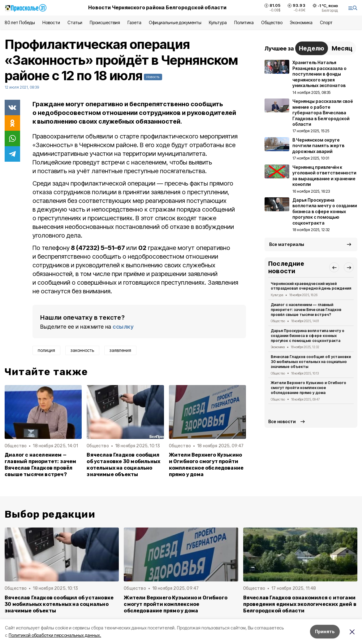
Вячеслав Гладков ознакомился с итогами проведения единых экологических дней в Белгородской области (300, 604)
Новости (51, 22)
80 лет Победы (20, 22)
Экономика (301, 22)
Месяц (342, 48)
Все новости (282, 421)
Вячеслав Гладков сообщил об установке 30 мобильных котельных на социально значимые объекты (123, 465)
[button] (334, 267)
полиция (46, 350)
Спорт (326, 22)
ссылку (123, 327)
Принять (325, 631)
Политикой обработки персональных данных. (55, 635)
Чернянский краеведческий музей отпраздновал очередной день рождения (311, 286)
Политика (244, 22)
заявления (120, 350)
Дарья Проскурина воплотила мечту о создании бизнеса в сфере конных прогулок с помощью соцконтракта (308, 336)
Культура (218, 22)
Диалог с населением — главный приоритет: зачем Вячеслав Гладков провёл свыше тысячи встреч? (41, 465)
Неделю (312, 48)
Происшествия (105, 22)
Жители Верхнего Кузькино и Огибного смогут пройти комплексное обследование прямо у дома (206, 465)
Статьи (75, 22)
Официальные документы (175, 22)
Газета (134, 22)
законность (82, 350)
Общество (272, 22)
